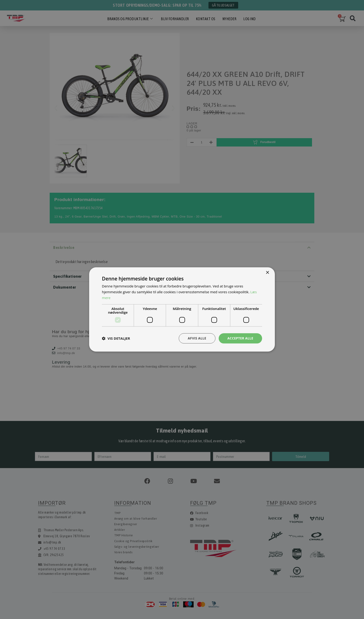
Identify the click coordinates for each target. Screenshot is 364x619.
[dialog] (182, 309)
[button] (116, 338)
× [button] (267, 273)
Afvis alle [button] (197, 338)
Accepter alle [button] (240, 338)
